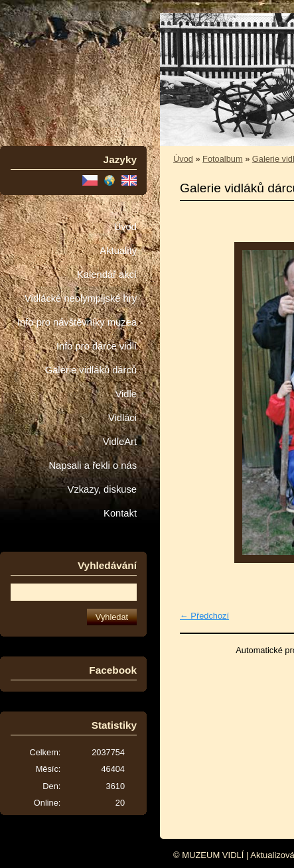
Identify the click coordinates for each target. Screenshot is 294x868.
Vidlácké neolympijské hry (81, 298)
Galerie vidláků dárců (91, 370)
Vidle (126, 394)
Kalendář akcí (107, 275)
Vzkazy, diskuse (102, 489)
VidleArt (120, 442)
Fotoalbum (222, 159)
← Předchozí (204, 616)
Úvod (125, 227)
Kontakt (120, 513)
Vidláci (122, 418)
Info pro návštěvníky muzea (77, 322)
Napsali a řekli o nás (93, 465)
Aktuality (118, 251)
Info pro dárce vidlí (97, 346)
